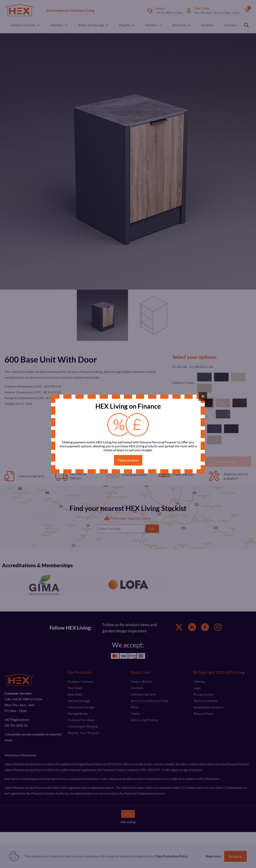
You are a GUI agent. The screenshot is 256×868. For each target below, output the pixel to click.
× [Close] (203, 396)
